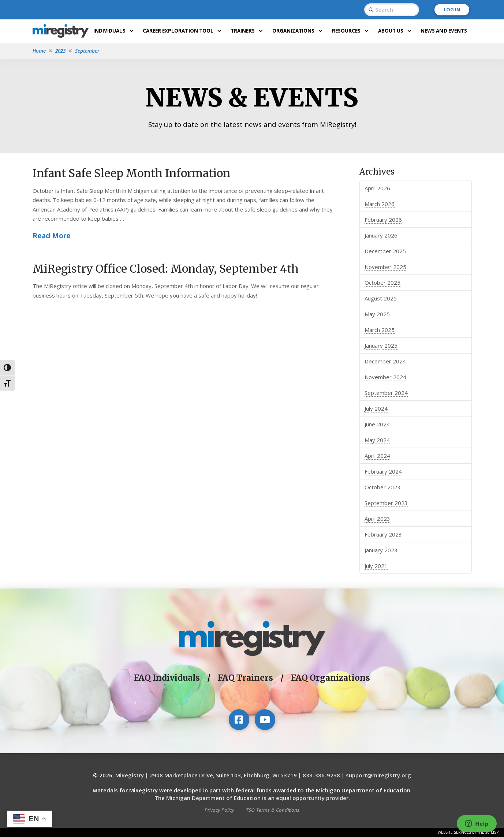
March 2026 (380, 204)
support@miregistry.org (378, 775)
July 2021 (376, 566)
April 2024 (377, 456)
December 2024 (385, 361)
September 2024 (386, 393)
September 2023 (386, 503)
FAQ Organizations (331, 678)
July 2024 (376, 408)
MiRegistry (130, 775)
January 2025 (381, 345)
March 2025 (380, 330)
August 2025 (381, 298)
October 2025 (382, 283)
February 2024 (383, 471)
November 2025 (385, 267)
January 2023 (381, 550)
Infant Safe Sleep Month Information (131, 173)
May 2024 (377, 440)
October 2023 (382, 487)
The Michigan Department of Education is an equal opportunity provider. (252, 798)
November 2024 (385, 377)
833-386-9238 (321, 775)
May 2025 (377, 314)
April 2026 (377, 188)
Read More (52, 236)
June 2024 (377, 424)
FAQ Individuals (167, 678)
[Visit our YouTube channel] (265, 720)
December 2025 (385, 251)
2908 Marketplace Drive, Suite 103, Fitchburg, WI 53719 (223, 775)
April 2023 (377, 519)
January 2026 (381, 235)
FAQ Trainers (245, 678)
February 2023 (383, 534)
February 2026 (383, 220)
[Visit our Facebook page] (239, 720)
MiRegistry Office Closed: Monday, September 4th (166, 269)
